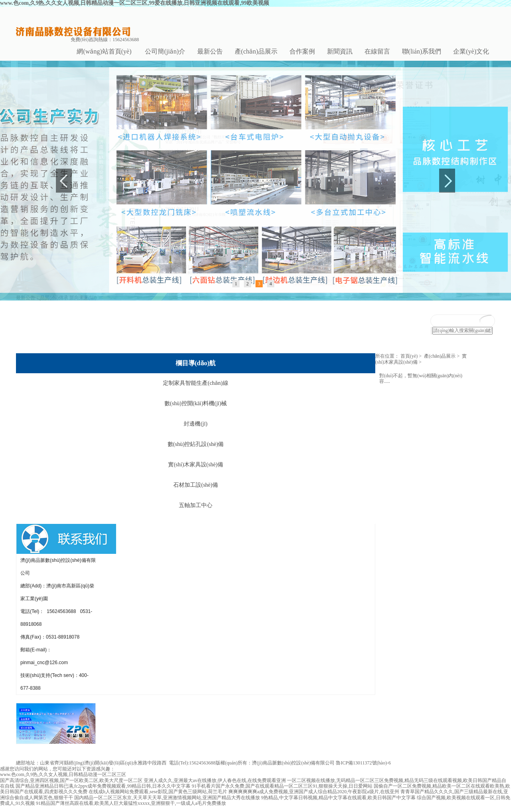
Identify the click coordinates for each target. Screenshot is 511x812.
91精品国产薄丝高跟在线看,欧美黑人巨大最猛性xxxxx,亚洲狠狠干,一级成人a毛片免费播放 (131, 809)
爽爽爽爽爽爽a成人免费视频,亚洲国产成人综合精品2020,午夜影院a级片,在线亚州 (314, 798)
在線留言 (377, 51)
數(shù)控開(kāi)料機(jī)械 (196, 409)
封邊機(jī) (195, 430)
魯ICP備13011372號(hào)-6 (363, 769)
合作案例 (302, 51)
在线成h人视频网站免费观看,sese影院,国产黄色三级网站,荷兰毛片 (158, 798)
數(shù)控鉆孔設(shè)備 (196, 450)
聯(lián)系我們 (422, 51)
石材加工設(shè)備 (196, 491)
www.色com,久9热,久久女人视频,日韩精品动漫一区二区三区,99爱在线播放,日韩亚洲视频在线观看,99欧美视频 (135, 3)
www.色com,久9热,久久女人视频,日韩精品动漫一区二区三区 (63, 780)
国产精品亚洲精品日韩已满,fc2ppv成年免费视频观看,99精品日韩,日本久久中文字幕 (103, 792)
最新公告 (210, 51)
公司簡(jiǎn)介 (165, 51)
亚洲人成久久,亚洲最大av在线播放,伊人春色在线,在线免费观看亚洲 (215, 786)
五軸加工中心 (196, 511)
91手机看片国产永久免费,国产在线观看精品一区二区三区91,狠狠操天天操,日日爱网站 (282, 792)
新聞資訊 (340, 51)
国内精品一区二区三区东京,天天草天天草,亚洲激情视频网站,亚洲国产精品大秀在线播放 (167, 803)
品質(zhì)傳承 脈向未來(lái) (68, 303)
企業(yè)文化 (471, 51)
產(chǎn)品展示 (256, 51)
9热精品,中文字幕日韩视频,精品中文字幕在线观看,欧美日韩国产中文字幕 (338, 803)
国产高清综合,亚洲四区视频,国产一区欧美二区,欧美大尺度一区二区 (71, 786)
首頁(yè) (409, 362)
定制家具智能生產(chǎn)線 (196, 389)
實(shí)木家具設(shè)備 (196, 471)
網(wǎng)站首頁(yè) (104, 51)
